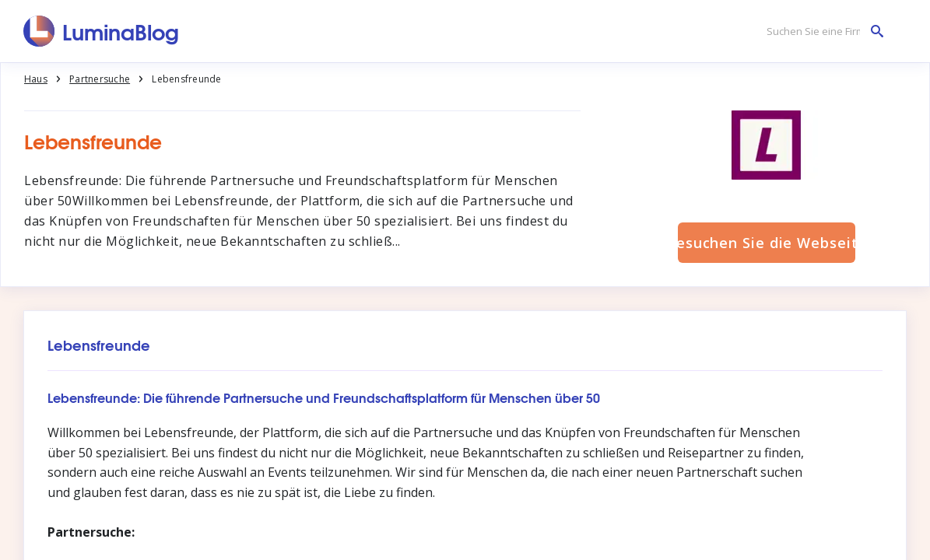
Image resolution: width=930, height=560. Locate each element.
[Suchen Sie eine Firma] (821, 31)
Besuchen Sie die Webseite (767, 243)
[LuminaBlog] (102, 31)
